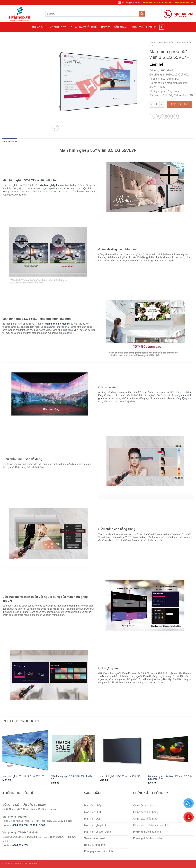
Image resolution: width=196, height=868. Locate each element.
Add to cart (180, 104)
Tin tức (106, 27)
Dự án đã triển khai (84, 27)
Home (152, 42)
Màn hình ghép (166, 42)
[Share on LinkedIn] (176, 116)
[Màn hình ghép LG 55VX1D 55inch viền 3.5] (74, 750)
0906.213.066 (37, 825)
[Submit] (142, 14)
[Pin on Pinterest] (170, 116)
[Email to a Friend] (164, 116)
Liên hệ (151, 27)
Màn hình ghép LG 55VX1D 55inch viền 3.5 (72, 778)
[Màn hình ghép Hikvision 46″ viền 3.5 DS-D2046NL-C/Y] (171, 750)
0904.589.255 (20, 845)
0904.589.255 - (21, 825)
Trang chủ (39, 27)
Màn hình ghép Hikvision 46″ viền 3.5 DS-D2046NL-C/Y (170, 778)
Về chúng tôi (59, 27)
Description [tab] (10, 142)
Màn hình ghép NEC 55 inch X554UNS (120, 776)
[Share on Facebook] (152, 116)
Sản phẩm (121, 27)
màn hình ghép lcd (49, 185)
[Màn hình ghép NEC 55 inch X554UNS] (122, 750)
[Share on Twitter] (158, 116)
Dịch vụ (138, 27)
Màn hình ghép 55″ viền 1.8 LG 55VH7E (23, 776)
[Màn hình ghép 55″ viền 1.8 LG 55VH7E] (25, 750)
